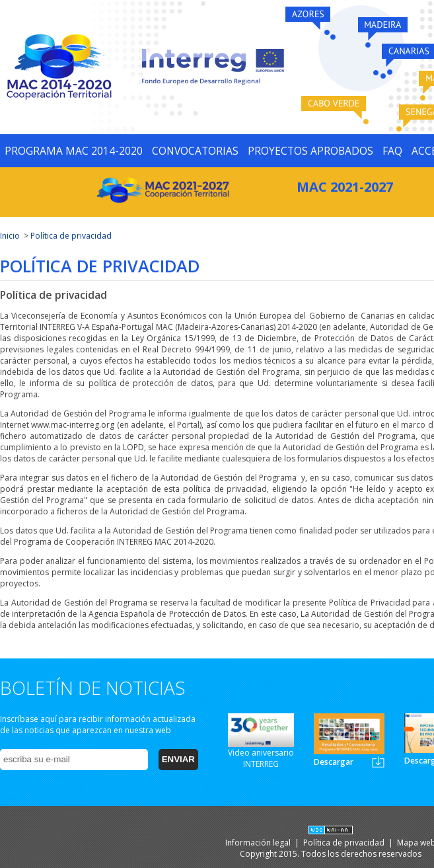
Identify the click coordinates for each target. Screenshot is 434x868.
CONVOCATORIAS (195, 151)
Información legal (259, 843)
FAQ (392, 151)
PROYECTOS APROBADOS (310, 151)
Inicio (10, 236)
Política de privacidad (71, 236)
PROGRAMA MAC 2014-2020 (74, 151)
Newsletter (378, 762)
